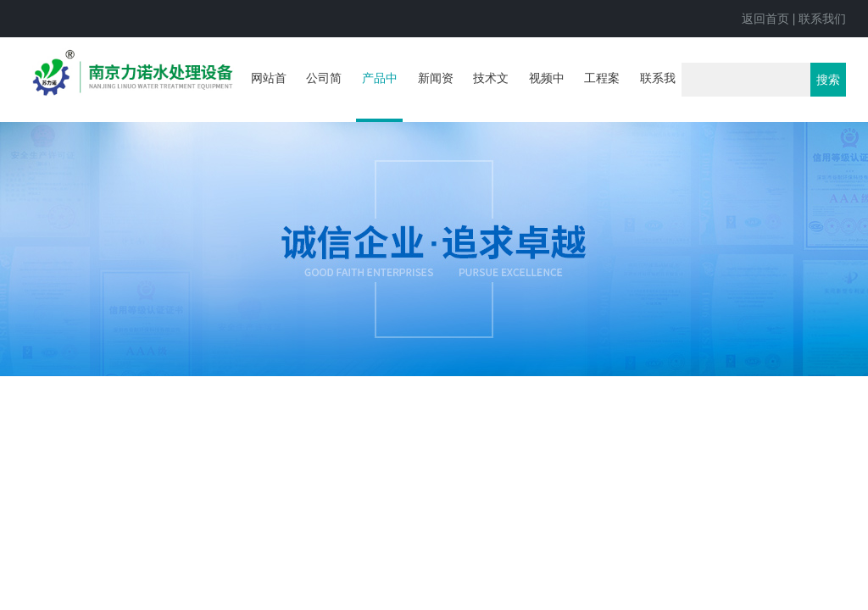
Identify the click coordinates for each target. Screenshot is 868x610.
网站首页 (269, 95)
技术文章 (491, 95)
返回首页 (765, 19)
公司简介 (324, 95)
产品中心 (380, 97)
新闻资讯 (436, 95)
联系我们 (822, 19)
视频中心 (547, 95)
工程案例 (602, 95)
